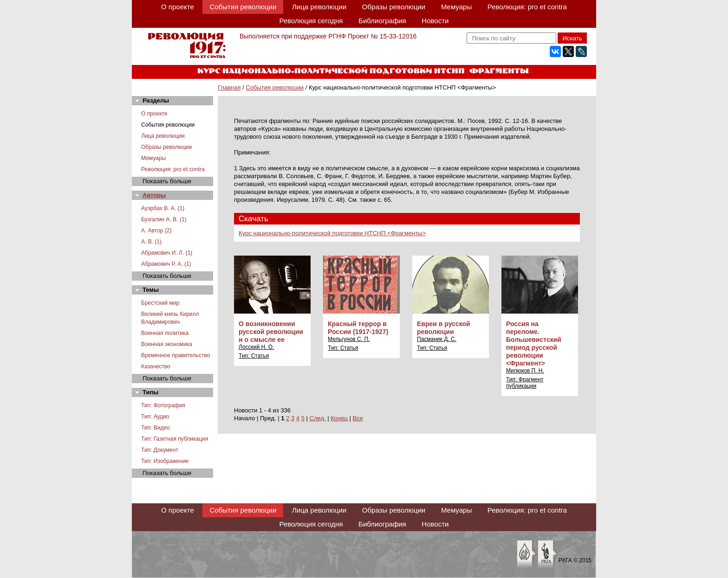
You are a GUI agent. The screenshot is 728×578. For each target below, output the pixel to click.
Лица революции (319, 7)
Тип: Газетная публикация (175, 439)
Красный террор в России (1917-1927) (358, 328)
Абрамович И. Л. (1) (167, 253)
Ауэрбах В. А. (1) (163, 208)
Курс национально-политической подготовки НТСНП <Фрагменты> (332, 233)
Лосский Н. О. (257, 347)
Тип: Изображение (165, 461)
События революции (243, 7)
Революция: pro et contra (527, 7)
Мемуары (456, 7)
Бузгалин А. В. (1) (164, 219)
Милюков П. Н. (525, 371)
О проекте (178, 7)
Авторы (154, 195)
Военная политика (165, 333)
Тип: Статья (254, 356)
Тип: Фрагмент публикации (525, 383)
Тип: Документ (160, 450)
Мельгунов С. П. (349, 339)
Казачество (156, 366)
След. (318, 418)
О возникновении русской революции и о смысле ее (271, 332)
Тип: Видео (156, 428)
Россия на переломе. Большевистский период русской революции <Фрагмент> (534, 344)
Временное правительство (175, 355)
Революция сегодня (311, 21)
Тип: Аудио (155, 417)
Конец (339, 418)
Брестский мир (160, 303)
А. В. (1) (151, 242)
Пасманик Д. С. (437, 339)
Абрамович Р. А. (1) (166, 264)
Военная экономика (167, 344)
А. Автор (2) (156, 231)
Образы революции (394, 7)
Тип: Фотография (163, 405)
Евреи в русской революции (444, 328)
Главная (229, 87)
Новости (435, 21)
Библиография (382, 21)
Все (358, 418)
